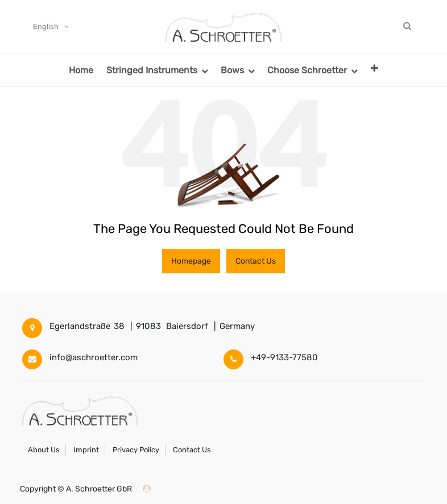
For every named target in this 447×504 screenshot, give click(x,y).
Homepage (191, 261)
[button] (374, 68)
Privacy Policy (136, 450)
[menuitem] (81, 70)
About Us (44, 450)
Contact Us (256, 261)
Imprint (86, 450)
